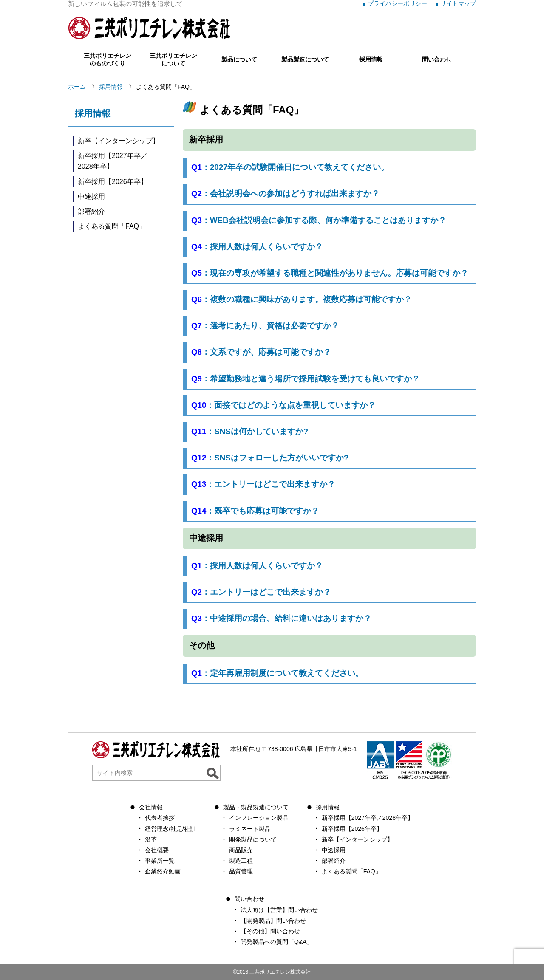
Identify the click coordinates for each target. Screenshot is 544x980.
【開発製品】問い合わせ (273, 921)
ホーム (77, 87)
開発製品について (253, 839)
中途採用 (91, 196)
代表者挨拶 (160, 818)
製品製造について (305, 59)
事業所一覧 (160, 861)
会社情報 (151, 807)
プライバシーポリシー (397, 3)
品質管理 (241, 871)
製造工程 (241, 861)
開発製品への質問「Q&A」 (277, 942)
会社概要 (157, 850)
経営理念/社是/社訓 (170, 829)
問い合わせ (437, 59)
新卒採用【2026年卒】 (113, 182)
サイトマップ (458, 3)
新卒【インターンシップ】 (119, 141)
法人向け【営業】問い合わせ (279, 910)
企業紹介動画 (163, 871)
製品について (239, 59)
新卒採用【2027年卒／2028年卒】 (113, 161)
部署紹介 (91, 211)
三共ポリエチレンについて (173, 59)
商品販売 (241, 850)
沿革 (151, 839)
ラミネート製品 (250, 829)
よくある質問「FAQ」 (112, 226)
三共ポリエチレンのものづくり (108, 59)
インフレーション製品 (259, 818)
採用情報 (371, 59)
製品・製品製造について (256, 807)
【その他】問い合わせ (270, 931)
